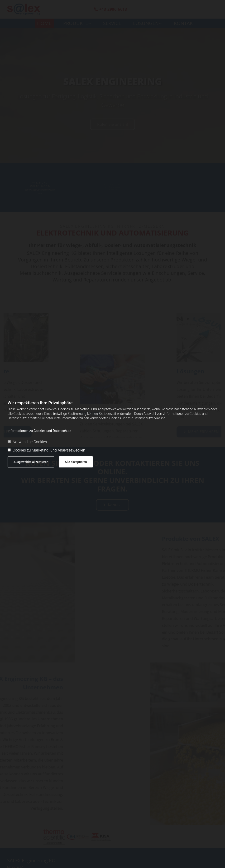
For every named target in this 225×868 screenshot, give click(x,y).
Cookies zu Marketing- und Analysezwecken (46, 450)
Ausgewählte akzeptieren (31, 462)
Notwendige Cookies (27, 442)
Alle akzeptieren (76, 462)
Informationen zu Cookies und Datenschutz (39, 431)
